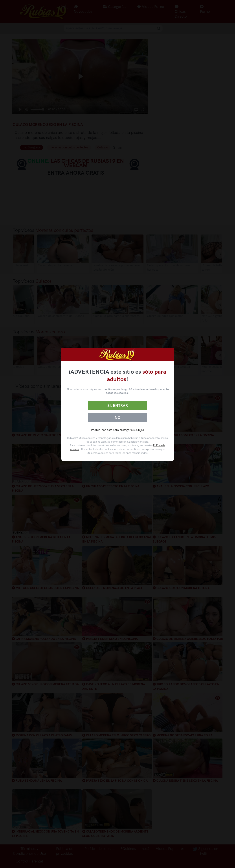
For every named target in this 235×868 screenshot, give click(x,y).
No (117, 417)
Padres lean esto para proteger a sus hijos (117, 430)
